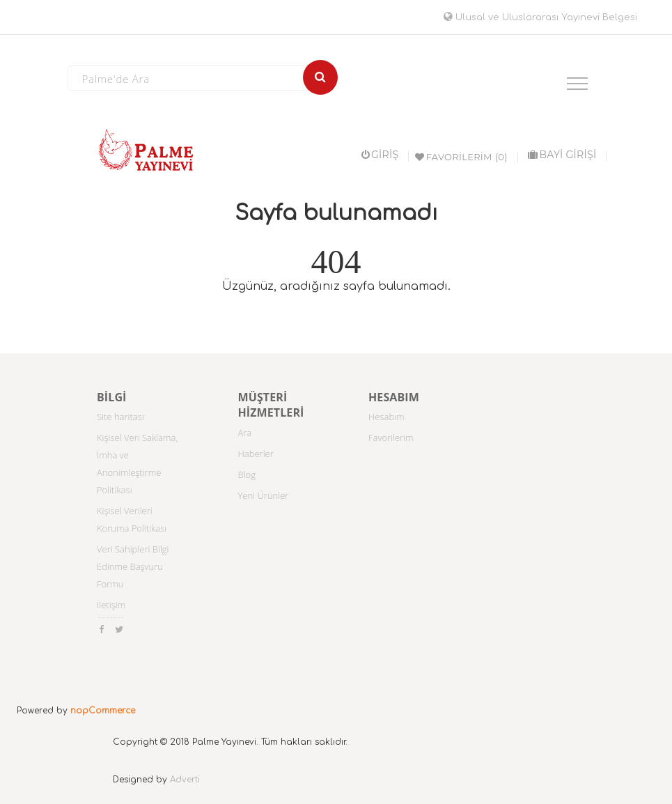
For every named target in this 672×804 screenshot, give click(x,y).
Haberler (256, 454)
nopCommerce (103, 711)
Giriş (380, 155)
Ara (245, 433)
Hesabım (386, 417)
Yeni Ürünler (264, 495)
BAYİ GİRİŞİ (562, 155)
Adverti (185, 780)
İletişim (111, 605)
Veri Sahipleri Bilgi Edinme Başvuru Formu (133, 566)
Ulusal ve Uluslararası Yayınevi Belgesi (540, 17)
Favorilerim (391, 438)
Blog (247, 474)
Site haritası (120, 417)
